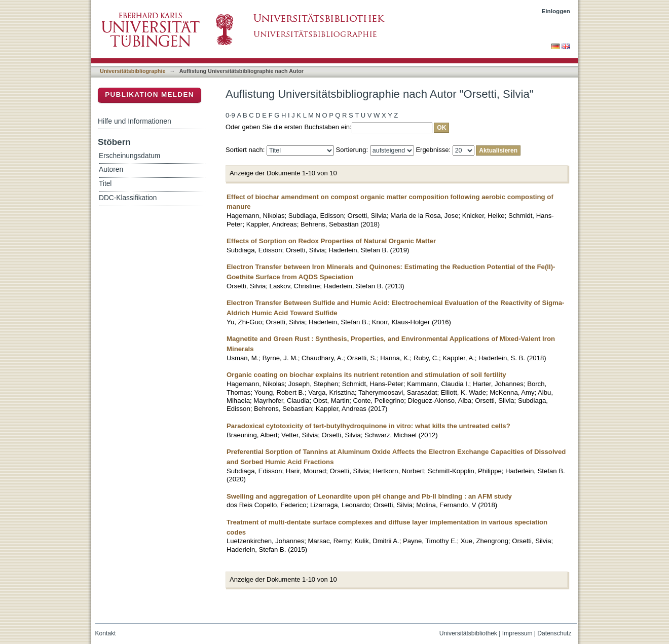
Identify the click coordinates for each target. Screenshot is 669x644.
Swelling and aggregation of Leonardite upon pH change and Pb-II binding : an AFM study (369, 496)
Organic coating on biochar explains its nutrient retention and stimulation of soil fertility (366, 375)
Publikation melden (150, 94)
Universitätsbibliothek (468, 633)
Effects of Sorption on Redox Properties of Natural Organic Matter (331, 241)
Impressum (517, 633)
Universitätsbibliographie (133, 71)
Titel (105, 184)
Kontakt (106, 633)
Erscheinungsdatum (129, 156)
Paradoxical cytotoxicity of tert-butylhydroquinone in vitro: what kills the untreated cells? (368, 426)
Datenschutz (554, 633)
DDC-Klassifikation (128, 198)
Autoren (111, 169)
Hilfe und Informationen (135, 121)
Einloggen (556, 11)
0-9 (230, 115)
